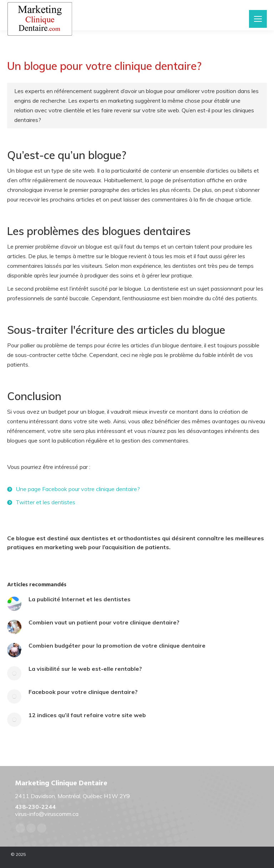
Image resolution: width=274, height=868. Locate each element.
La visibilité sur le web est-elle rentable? (85, 669)
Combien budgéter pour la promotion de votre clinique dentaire (117, 645)
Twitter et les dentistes (45, 502)
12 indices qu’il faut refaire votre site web (87, 715)
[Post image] (14, 604)
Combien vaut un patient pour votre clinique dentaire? (104, 622)
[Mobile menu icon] (258, 19)
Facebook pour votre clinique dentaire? (83, 692)
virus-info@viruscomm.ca (47, 814)
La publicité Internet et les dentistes (80, 599)
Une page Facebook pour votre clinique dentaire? (78, 489)
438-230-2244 (35, 807)
